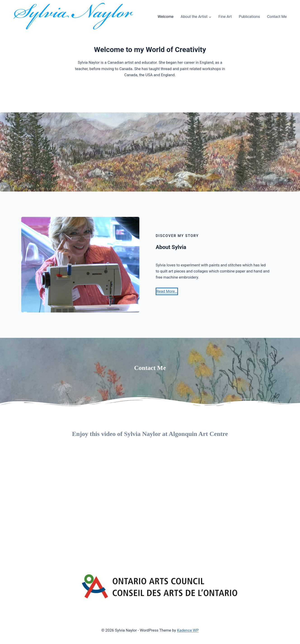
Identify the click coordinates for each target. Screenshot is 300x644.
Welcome (166, 17)
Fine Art (225, 17)
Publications (249, 17)
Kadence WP (188, 630)
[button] (167, 291)
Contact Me (277, 17)
